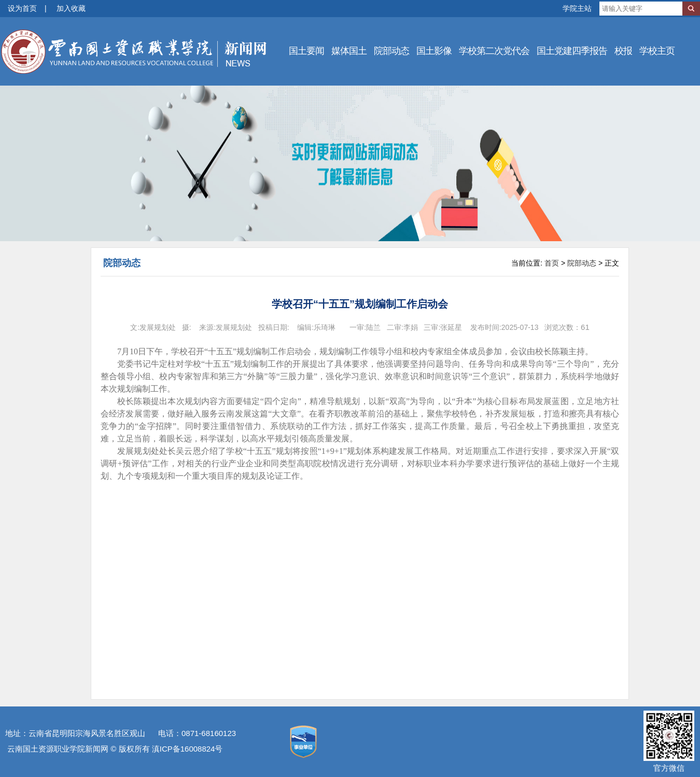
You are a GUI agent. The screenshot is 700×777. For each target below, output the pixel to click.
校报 (623, 51)
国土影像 (434, 51)
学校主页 (657, 51)
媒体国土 (349, 51)
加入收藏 (71, 8)
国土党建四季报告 (572, 51)
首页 (552, 263)
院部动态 (391, 51)
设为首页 (22, 8)
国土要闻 (306, 51)
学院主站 (577, 8)
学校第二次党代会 (494, 51)
